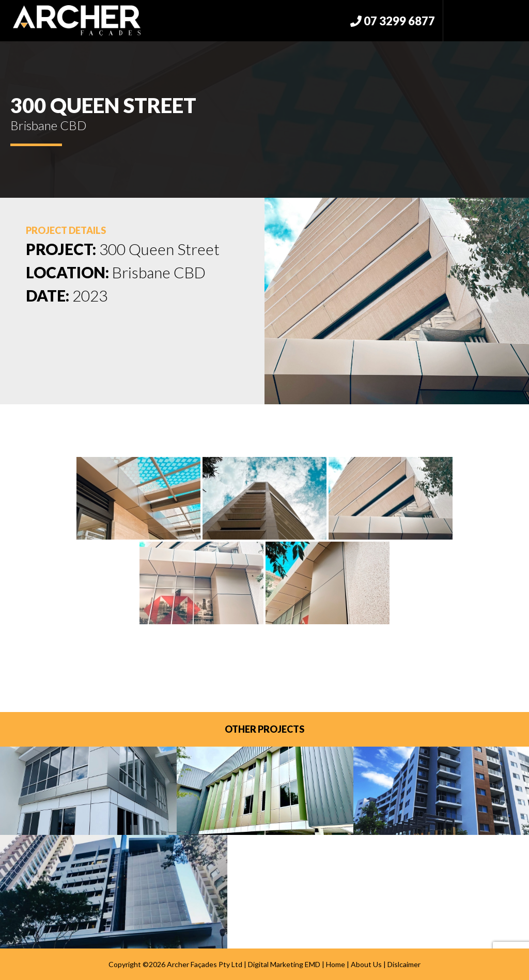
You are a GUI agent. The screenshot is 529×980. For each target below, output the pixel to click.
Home (336, 964)
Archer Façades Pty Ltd (205, 964)
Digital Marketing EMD (284, 964)
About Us (366, 964)
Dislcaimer (404, 964)
